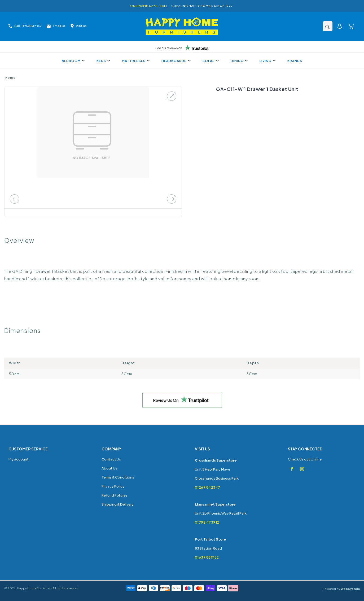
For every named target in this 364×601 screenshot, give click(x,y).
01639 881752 (207, 557)
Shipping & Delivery (118, 504)
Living (267, 61)
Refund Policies (115, 495)
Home (10, 78)
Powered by (341, 589)
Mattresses (135, 61)
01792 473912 (207, 522)
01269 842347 (208, 487)
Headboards (175, 61)
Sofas (210, 61)
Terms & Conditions (118, 477)
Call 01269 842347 (25, 26)
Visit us (78, 26)
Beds (103, 61)
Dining (238, 61)
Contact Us (111, 459)
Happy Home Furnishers (34, 588)
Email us (56, 26)
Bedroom (73, 61)
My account (19, 459)
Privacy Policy (113, 486)
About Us (109, 468)
